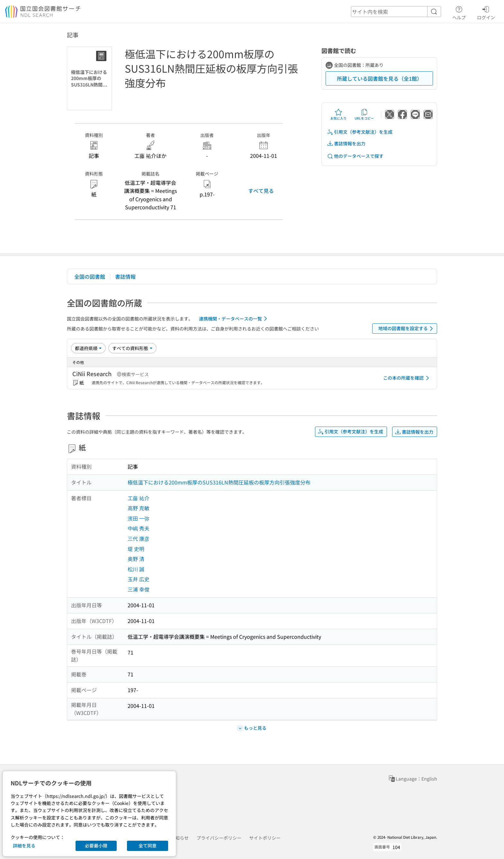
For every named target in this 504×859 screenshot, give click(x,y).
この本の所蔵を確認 (407, 378)
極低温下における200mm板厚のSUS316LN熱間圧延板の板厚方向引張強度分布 (219, 482)
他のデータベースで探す (355, 156)
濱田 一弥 (139, 518)
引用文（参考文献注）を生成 (360, 132)
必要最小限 (96, 845)
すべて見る (261, 191)
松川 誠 (136, 569)
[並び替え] (88, 348)
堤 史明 (136, 549)
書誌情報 (125, 276)
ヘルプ (459, 12)
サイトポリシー (265, 838)
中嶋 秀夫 (139, 528)
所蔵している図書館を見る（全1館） (379, 78)
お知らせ (180, 838)
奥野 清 (136, 559)
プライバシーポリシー (219, 838)
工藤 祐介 (139, 498)
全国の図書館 (90, 276)
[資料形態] (132, 348)
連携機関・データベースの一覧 (234, 319)
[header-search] (396, 12)
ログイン (486, 12)
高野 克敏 (139, 508)
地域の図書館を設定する (407, 329)
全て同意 (148, 845)
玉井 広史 (139, 579)
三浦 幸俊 (139, 589)
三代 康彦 (139, 538)
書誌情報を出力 (346, 144)
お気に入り (338, 114)
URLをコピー (364, 114)
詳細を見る (24, 845)
